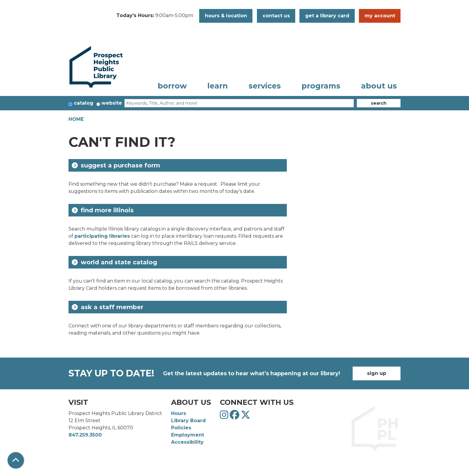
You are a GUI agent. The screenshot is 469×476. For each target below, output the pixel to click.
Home (76, 119)
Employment (188, 435)
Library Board (188, 421)
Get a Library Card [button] (327, 16)
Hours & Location (226, 16)
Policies (181, 428)
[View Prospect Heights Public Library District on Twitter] (246, 417)
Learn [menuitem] (218, 86)
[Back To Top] (16, 460)
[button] (155, 16)
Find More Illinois (103, 210)
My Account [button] (380, 16)
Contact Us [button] (276, 16)
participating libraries (102, 236)
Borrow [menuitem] (172, 86)
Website (112, 103)
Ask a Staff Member (108, 307)
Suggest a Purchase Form (116, 165)
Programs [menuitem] (321, 86)
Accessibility (187, 442)
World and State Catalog (114, 262)
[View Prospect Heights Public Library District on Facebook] (235, 417)
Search (379, 103)
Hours (179, 413)
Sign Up (377, 373)
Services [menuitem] (265, 86)
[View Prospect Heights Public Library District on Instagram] (225, 417)
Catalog (84, 103)
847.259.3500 (85, 435)
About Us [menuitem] (379, 86)
